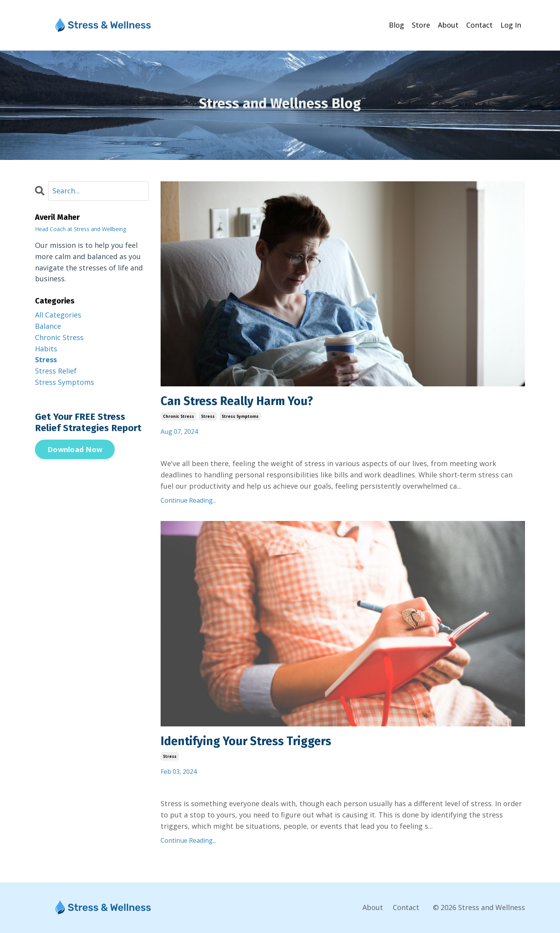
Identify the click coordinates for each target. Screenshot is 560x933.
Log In (511, 25)
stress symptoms (240, 416)
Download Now (75, 449)
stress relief (56, 371)
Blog (396, 25)
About (448, 25)
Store (421, 25)
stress (208, 416)
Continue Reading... (188, 500)
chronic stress (178, 416)
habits (46, 349)
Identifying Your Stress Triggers (246, 741)
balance (48, 326)
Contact (479, 25)
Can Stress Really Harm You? (237, 401)
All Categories (58, 315)
